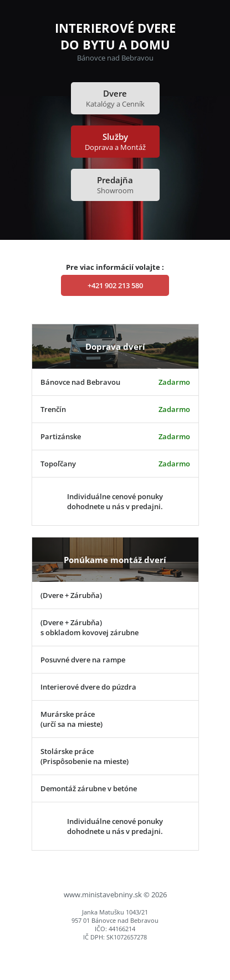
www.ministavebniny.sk (103, 894)
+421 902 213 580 (115, 285)
